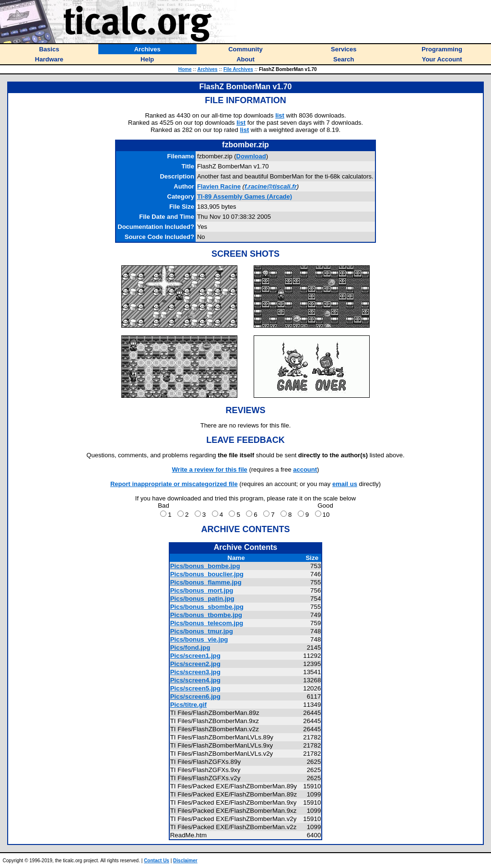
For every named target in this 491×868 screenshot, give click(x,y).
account (305, 470)
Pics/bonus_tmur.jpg (202, 631)
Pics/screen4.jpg (195, 680)
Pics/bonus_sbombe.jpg (207, 607)
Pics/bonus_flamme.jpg (206, 582)
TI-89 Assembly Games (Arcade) (245, 196)
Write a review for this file (210, 470)
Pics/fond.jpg (190, 648)
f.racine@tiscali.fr (271, 186)
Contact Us (157, 861)
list (280, 115)
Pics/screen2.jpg (195, 664)
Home (185, 69)
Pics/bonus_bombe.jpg (205, 566)
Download (251, 156)
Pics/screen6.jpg (195, 696)
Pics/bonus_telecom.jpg (207, 623)
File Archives (238, 69)
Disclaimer (185, 861)
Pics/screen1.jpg (195, 656)
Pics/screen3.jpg (195, 672)
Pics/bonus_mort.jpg (202, 590)
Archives (207, 69)
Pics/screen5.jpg (195, 688)
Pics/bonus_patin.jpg (202, 599)
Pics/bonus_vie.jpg (199, 639)
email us (345, 484)
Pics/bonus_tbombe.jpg (206, 615)
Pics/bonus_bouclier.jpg (207, 574)
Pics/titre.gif (188, 705)
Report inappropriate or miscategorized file (174, 484)
